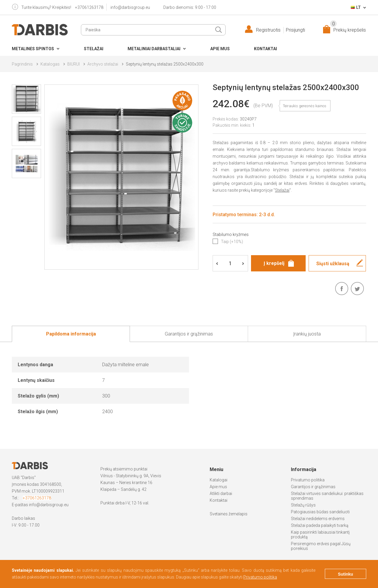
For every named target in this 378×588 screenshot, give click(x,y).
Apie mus (220, 49)
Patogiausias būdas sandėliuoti (320, 512)
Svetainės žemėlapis (229, 514)
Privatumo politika (308, 480)
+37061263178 (89, 7)
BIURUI (74, 64)
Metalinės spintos (33, 49)
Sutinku (345, 574)
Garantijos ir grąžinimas (313, 487)
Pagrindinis (22, 64)
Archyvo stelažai (103, 64)
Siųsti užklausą (333, 264)
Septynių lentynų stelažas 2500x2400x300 (165, 64)
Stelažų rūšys (303, 505)
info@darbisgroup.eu (130, 7)
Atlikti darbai (221, 493)
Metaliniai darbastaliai (154, 49)
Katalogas (50, 64)
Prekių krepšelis (348, 29)
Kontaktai (265, 49)
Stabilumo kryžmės (231, 234)
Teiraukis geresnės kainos (305, 106)
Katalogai (219, 480)
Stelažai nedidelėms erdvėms (318, 519)
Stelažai (94, 49)
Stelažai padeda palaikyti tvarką (320, 525)
